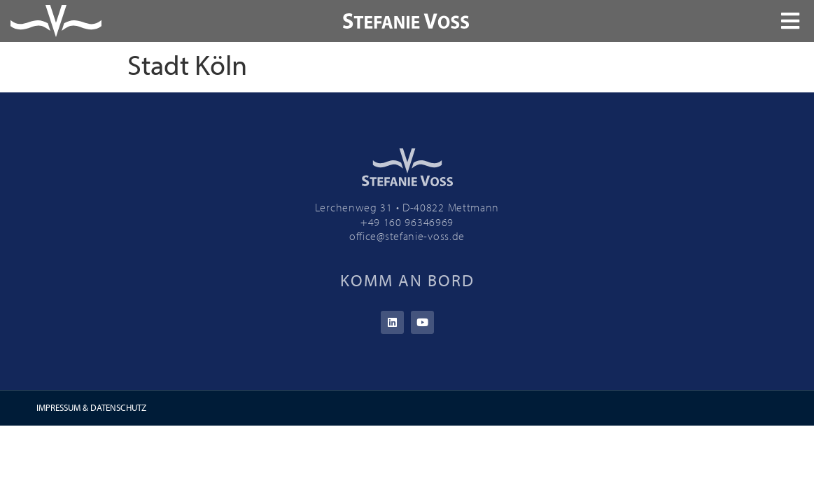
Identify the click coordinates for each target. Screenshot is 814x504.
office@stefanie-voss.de (407, 236)
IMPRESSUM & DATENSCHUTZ (91, 407)
